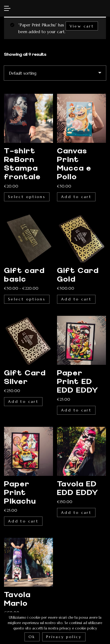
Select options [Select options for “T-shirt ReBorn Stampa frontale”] (27, 197)
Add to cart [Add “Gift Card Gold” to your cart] (76, 299)
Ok (32, 637)
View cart (82, 26)
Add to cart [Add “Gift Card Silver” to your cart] (23, 401)
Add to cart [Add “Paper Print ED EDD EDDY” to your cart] (76, 410)
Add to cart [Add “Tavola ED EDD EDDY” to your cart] (76, 513)
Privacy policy (64, 637)
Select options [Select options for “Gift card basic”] (27, 299)
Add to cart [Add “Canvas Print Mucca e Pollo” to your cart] (76, 197)
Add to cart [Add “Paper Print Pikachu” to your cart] (23, 521)
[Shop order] (55, 73)
